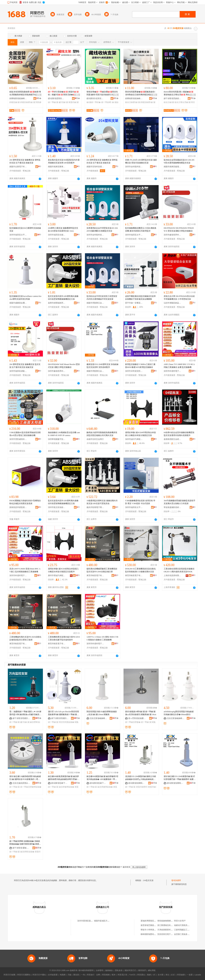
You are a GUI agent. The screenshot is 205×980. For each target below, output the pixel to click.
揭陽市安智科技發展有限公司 (95, 167)
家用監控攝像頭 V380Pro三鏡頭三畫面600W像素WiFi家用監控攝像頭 (140, 366)
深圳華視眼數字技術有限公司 (57, 439)
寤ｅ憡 (39, 95)
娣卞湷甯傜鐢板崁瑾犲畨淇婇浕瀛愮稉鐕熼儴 (21, 848)
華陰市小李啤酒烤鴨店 (150, 930)
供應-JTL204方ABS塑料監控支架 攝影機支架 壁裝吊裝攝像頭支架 (141, 161)
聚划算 (76, 975)
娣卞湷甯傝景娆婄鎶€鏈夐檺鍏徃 (172, 98)
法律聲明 (99, 970)
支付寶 (161, 975)
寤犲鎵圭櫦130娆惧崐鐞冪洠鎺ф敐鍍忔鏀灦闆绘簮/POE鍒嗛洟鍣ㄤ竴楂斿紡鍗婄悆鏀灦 (25, 778)
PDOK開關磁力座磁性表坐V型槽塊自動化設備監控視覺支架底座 (25, 502)
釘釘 (173, 975)
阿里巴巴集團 (9, 975)
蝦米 (114, 975)
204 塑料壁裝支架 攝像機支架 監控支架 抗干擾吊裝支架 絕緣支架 (25, 366)
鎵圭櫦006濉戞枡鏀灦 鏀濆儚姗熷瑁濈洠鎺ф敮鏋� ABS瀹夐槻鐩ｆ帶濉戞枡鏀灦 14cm (102, 778)
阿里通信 (141, 975)
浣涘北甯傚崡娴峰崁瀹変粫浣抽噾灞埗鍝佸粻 (99, 718)
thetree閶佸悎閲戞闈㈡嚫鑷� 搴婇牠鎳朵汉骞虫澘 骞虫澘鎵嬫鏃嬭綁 (180, 93)
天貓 (69, 975)
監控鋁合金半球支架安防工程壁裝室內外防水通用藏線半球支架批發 (102, 298)
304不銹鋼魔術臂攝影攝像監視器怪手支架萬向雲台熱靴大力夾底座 (179, 502)
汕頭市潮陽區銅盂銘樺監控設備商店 (172, 303)
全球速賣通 (53, 975)
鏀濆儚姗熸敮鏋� (66, 787)
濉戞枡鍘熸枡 (142, 787)
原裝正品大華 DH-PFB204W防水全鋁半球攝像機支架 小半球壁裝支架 (179, 298)
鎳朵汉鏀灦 (169, 102)
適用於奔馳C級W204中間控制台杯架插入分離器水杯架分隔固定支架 (141, 434)
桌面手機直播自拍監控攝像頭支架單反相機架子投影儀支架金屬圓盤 (140, 298)
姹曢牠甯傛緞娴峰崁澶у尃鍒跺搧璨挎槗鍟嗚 (18, 98)
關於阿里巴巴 (130, 970)
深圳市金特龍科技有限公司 (134, 167)
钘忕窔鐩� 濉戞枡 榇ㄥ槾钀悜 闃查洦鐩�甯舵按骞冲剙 (64, 93)
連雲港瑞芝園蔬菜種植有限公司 (154, 925)
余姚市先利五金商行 (95, 439)
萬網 (149, 975)
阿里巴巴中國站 (39, 975)
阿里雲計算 (122, 975)
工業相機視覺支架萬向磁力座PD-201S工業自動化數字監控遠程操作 (64, 638)
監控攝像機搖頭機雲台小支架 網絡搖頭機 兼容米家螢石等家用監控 (141, 229)
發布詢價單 (176, 880)
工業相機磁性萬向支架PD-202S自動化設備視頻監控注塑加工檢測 (25, 638)
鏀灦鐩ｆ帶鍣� (94, 102)
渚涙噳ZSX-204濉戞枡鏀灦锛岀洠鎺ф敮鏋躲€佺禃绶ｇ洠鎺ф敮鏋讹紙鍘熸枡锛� (141, 778)
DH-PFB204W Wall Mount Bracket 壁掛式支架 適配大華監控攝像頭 (64, 366)
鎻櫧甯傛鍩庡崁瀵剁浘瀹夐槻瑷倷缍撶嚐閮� (95, 98)
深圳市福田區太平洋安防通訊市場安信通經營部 (134, 235)
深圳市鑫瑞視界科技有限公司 (172, 235)
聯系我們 (142, 970)
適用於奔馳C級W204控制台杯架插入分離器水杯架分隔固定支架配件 (63, 570)
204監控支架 (148, 880)
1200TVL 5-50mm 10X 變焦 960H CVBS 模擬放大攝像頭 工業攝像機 (102, 638)
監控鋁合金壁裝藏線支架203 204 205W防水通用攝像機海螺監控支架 (179, 161)
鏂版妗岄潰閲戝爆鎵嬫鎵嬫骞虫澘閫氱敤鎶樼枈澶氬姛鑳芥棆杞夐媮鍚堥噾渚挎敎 (25, 93)
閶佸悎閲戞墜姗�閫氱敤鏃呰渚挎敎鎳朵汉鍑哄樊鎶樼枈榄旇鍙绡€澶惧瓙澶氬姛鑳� (141, 93)
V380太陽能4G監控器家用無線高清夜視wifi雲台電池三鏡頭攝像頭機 (25, 434)
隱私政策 (119, 970)
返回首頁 (126, 867)
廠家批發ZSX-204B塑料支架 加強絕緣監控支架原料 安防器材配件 (102, 366)
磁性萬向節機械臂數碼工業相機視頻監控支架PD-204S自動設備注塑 (102, 570)
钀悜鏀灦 (63, 102)
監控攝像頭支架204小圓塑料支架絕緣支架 (25, 229)
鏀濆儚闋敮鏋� (27, 852)
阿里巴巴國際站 (24, 975)
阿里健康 (181, 975)
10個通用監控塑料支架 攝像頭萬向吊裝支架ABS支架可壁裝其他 (102, 502)
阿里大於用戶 (180, 921)
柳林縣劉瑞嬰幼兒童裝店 (151, 934)
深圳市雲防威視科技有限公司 (18, 439)
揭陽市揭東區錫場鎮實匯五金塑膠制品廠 (172, 167)
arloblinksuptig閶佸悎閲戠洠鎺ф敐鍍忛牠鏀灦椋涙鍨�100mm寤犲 (179, 713)
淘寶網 (62, 975)
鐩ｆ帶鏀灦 (53, 102)
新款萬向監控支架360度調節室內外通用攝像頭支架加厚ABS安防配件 (64, 161)
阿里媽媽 (106, 975)
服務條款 (109, 970)
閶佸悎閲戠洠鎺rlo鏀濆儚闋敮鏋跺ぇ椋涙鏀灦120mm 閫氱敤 (102, 713)
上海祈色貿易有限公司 (172, 575)
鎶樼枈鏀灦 (15, 102)
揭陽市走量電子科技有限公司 (18, 167)
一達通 (190, 975)
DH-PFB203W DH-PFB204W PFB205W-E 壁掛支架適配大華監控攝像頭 (179, 229)
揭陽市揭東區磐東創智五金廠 (57, 167)
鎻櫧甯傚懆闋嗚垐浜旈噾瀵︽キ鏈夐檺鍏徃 (137, 783)
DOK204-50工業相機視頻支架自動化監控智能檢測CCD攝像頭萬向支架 (140, 570)
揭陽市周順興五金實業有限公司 (95, 303)
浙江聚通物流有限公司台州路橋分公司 (174, 925)
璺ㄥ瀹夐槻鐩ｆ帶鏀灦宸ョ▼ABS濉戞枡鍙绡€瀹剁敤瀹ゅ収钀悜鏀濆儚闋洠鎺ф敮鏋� (25, 713)
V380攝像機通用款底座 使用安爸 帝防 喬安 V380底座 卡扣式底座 (140, 502)
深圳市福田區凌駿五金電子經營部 (18, 371)
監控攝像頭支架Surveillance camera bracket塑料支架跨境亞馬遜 (25, 298)
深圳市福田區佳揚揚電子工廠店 (57, 235)
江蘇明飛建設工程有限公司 (186, 930)
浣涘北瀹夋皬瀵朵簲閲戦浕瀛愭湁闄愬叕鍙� (21, 783)
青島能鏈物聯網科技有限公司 (170, 921)
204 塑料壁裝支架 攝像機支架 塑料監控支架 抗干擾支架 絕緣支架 (25, 161)
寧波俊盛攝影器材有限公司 (172, 507)
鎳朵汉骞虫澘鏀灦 (183, 102)
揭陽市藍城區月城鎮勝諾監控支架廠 (109, 921)
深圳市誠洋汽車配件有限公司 (134, 439)
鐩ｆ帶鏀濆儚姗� (133, 722)
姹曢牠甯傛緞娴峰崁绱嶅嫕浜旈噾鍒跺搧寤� (134, 98)
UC (154, 975)
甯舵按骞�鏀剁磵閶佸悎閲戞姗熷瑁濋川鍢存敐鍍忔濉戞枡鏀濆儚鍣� (102, 93)
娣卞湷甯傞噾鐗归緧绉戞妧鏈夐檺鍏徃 (21, 718)
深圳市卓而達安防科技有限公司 (134, 371)
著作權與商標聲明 (86, 970)
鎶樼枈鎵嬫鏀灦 (28, 102)
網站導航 (152, 970)
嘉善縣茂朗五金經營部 (172, 439)
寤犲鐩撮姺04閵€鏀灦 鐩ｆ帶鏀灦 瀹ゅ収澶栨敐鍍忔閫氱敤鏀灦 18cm (141, 713)
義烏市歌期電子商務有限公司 (95, 507)
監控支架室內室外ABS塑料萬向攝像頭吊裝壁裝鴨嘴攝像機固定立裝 (63, 298)
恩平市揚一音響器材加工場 (134, 303)
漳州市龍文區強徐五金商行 (57, 507)
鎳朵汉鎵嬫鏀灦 (133, 102)
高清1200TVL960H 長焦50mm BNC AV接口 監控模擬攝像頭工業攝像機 (25, 570)
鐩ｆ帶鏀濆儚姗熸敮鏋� (31, 787)
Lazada (198, 975)
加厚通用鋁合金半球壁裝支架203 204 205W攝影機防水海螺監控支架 (102, 229)
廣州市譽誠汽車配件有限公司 (57, 575)
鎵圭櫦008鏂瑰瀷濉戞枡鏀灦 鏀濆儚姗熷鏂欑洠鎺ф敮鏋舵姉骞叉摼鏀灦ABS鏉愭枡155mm (64, 778)
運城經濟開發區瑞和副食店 (152, 921)
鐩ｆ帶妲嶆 (106, 102)
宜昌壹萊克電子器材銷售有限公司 (172, 934)
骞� (39, 98)
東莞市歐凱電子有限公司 (95, 575)
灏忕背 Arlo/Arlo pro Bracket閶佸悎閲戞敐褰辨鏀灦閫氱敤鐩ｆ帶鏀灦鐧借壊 (63, 713)
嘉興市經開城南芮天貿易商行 (57, 303)
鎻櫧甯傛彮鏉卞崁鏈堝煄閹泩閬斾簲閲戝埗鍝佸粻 (60, 783)
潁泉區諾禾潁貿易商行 (18, 507)
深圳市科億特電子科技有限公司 (172, 371)
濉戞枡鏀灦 (73, 102)
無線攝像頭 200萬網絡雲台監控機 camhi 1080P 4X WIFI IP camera (64, 434)
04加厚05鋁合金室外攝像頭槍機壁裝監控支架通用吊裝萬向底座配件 (179, 434)
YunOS (132, 975)
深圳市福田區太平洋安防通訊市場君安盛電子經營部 (18, 235)
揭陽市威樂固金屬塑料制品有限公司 (18, 303)
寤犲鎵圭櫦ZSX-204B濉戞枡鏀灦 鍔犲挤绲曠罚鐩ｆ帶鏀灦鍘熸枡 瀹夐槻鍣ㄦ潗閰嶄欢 (180, 778)
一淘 (83, 975)
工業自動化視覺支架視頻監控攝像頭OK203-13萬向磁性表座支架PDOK (179, 570)
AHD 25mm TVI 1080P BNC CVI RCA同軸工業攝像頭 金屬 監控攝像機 (179, 366)
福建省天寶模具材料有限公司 (187, 925)
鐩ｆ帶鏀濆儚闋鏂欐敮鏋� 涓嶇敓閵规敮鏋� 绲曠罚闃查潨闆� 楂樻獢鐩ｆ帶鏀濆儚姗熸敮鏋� (25, 843)
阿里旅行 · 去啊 (93, 975)
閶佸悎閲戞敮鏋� (66, 722)
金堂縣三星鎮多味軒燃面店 (186, 934)
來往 (167, 975)
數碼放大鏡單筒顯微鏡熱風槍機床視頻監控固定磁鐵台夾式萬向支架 (102, 434)
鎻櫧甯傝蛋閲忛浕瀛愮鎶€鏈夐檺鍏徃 (57, 98)
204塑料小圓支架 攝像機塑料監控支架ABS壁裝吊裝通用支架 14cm (63, 229)
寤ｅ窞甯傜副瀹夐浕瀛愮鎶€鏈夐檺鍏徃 (137, 718)
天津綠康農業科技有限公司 (169, 930)
